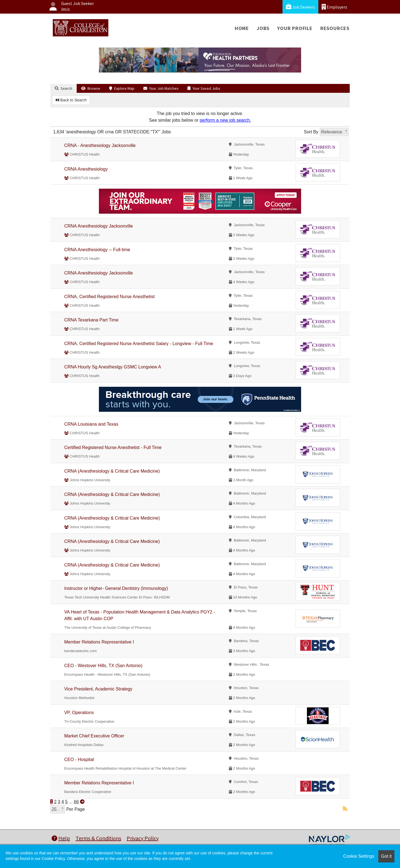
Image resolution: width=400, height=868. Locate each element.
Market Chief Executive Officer (94, 736)
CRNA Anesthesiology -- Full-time (97, 250)
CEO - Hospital (79, 759)
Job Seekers (300, 7)
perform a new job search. (225, 120)
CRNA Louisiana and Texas (91, 424)
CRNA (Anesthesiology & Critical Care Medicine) (112, 471)
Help (61, 838)
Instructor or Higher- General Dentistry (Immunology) (116, 588)
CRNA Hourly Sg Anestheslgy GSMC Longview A (113, 367)
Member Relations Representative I (99, 642)
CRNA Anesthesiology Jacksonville (98, 226)
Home (242, 28)
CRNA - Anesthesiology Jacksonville (100, 145)
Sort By (311, 132)
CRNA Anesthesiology (86, 169)
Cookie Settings (359, 856)
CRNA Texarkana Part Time (91, 320)
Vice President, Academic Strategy (98, 689)
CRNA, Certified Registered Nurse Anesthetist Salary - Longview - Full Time (139, 344)
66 (76, 802)
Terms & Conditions (98, 838)
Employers (334, 7)
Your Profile (295, 28)
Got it (386, 856)
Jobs (263, 28)
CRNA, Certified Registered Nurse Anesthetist (109, 297)
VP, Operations (79, 713)
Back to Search (71, 100)
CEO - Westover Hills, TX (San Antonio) (103, 666)
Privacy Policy (143, 838)
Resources (335, 28)
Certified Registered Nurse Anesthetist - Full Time (113, 447)
